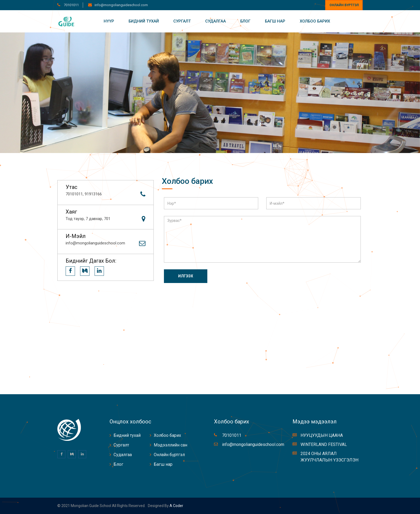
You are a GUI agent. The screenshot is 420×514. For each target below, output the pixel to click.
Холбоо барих (315, 21)
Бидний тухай (144, 21)
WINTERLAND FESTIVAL (324, 444)
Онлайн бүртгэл (344, 5)
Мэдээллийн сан (170, 445)
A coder (176, 506)
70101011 (71, 5)
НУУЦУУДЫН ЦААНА (322, 435)
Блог (245, 21)
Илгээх (186, 276)
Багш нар (275, 21)
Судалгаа (215, 21)
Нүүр (109, 21)
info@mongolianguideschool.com (121, 5)
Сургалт (182, 21)
